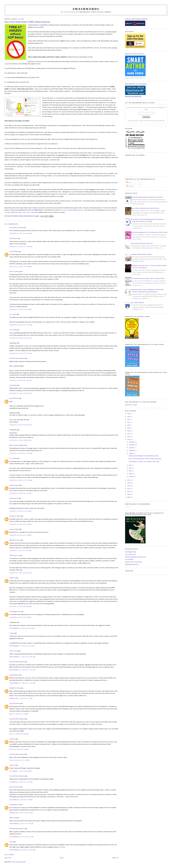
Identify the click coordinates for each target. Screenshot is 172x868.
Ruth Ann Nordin (14, 271)
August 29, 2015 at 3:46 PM (20, 617)
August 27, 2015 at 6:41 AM (20, 573)
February (132, 477)
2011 (129, 489)
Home (62, 858)
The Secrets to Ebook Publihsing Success (72, 210)
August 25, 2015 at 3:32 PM (20, 550)
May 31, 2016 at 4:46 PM (19, 734)
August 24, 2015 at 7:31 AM (20, 353)
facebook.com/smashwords (133, 97)
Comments (130, 186)
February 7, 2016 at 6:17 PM (21, 698)
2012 (129, 486)
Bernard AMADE (14, 787)
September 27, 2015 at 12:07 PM (22, 683)
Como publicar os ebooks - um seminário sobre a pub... (144, 461)
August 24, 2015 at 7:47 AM (20, 393)
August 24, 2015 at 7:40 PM (20, 535)
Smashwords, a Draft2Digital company (95, 12)
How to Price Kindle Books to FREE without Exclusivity (145, 459)
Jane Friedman (129, 559)
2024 (129, 414)
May (130, 471)
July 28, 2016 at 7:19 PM (19, 749)
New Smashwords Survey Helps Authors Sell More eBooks (148, 278)
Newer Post (8, 858)
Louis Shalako (14, 251)
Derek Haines (13, 238)
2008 (129, 497)
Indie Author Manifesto (137, 302)
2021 (129, 422)
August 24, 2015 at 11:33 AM (21, 480)
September (132, 450)
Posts (129, 182)
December (132, 442)
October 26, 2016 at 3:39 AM (21, 800)
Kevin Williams (14, 398)
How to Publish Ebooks (36, 210)
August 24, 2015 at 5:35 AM (20, 338)
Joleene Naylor (14, 498)
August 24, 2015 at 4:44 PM (20, 511)
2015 (129, 439)
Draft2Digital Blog (130, 552)
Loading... (128, 507)
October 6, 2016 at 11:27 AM (21, 782)
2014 (129, 480)
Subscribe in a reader (131, 405)
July (130, 465)
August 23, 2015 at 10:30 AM (21, 247)
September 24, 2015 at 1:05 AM (22, 628)
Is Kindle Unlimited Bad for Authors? (142, 254)
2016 (129, 437)
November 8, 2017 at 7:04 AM (21, 824)
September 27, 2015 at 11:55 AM (22, 670)
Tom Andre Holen (15, 703)
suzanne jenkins (14, 485)
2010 (129, 491)
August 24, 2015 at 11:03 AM (21, 453)
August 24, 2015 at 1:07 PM (20, 493)
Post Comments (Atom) (19, 862)
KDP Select (101, 32)
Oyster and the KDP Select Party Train (142, 243)
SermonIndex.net (14, 805)
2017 (129, 434)
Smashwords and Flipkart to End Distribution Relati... (144, 456)
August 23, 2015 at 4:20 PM (20, 309)
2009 (129, 494)
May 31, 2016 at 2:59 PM (19, 714)
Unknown (12, 578)
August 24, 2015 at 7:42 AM (20, 380)
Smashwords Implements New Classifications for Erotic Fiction (149, 232)
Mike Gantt (13, 818)
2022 (129, 419)
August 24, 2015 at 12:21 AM (21, 325)
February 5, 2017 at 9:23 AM (21, 813)
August (131, 453)
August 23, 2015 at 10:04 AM (21, 233)
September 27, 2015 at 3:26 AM (22, 646)
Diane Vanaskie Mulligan (17, 445)
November (132, 445)
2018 (129, 431)
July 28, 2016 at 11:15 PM (19, 760)
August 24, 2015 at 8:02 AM (20, 425)
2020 (129, 425)
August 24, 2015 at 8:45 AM (20, 440)
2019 (129, 428)
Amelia (12, 633)
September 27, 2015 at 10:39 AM (22, 657)
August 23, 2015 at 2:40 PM (20, 267)
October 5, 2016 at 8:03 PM (20, 771)
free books (62, 847)
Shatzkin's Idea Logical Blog (133, 562)
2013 (129, 483)
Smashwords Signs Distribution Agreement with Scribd (147, 197)
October (131, 448)
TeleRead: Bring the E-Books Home (135, 557)
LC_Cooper (13, 458)
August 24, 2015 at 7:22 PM (20, 524)
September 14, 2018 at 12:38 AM (22, 850)
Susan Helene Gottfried (16, 228)
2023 (129, 417)
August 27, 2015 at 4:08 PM (20, 606)
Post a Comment (9, 855)
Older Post (115, 858)
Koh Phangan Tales (15, 611)
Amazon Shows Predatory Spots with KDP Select (145, 208)
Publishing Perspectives (132, 564)
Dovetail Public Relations (17, 358)
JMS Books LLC (14, 555)
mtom (11, 842)
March (131, 474)
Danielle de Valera (15, 516)
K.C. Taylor (13, 314)
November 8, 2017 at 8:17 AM (21, 837)
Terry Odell (13, 330)
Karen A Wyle (13, 651)
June (130, 468)
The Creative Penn (130, 554)
